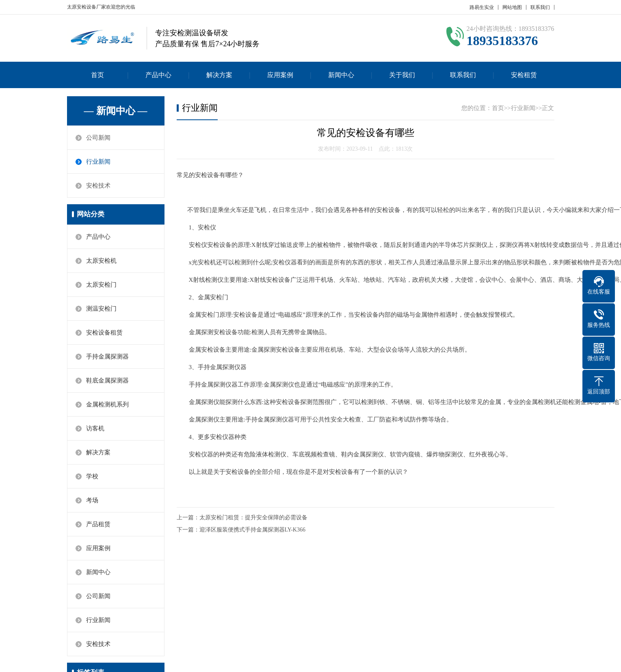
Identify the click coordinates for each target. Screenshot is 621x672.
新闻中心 (341, 75)
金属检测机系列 (107, 404)
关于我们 (402, 75)
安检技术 (98, 186)
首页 (97, 75)
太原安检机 (101, 261)
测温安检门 (101, 309)
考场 (92, 500)
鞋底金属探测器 (107, 380)
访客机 (95, 428)
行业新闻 (98, 162)
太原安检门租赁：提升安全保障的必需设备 (253, 518)
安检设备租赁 (104, 333)
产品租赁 (98, 524)
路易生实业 (482, 7)
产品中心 (158, 75)
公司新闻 (98, 138)
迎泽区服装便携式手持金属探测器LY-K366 (252, 530)
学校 (92, 476)
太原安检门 (101, 285)
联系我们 (540, 7)
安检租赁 (524, 75)
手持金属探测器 (107, 357)
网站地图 (512, 7)
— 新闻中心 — (116, 111)
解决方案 (219, 75)
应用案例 (280, 75)
